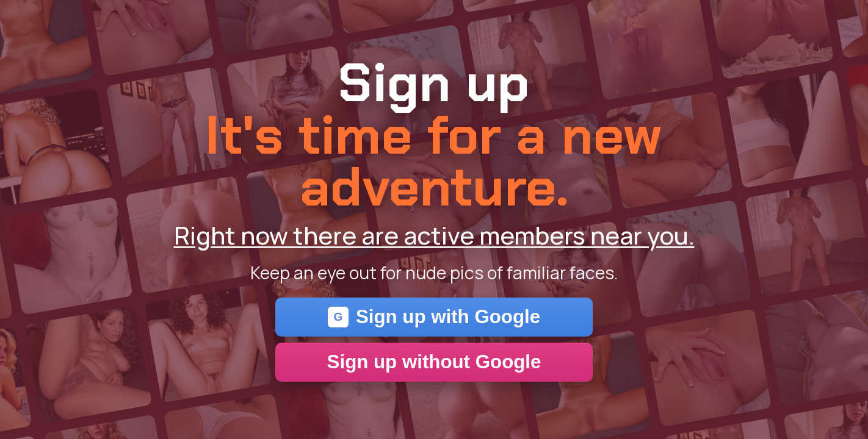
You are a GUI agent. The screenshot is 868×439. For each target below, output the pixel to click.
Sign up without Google (434, 362)
